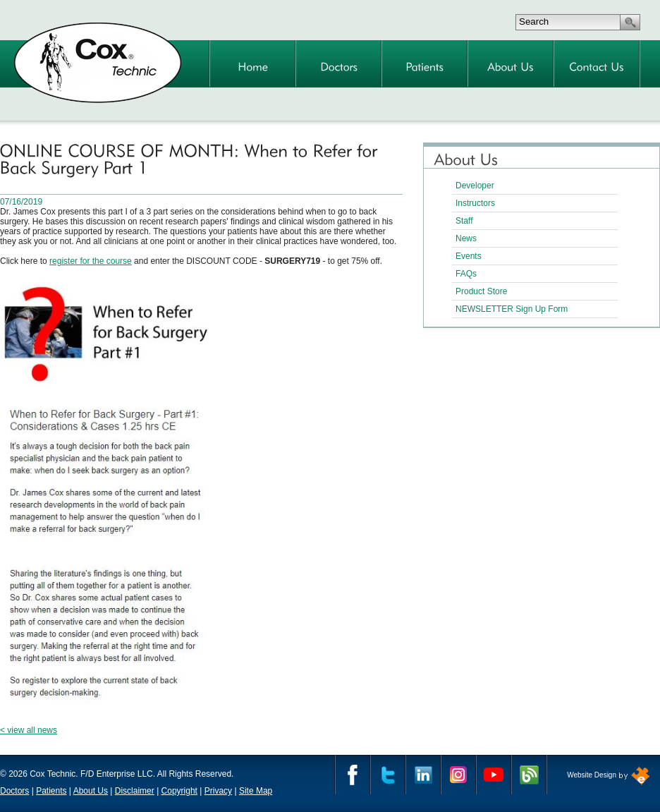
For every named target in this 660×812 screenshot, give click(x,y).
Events (469, 256)
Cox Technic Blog (529, 775)
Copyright (179, 791)
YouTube (494, 775)
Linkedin (423, 775)
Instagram (458, 775)
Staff (464, 221)
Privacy (218, 791)
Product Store (481, 291)
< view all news (29, 730)
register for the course (91, 261)
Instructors (475, 203)
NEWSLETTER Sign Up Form (512, 309)
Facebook (353, 775)
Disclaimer (135, 791)
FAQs (466, 274)
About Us (91, 791)
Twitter (388, 775)
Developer (475, 186)
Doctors (14, 791)
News (466, 238)
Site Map (256, 791)
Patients (51, 791)
